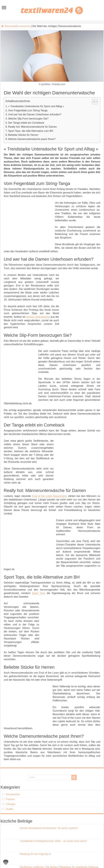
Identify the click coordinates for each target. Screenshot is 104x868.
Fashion (10, 799)
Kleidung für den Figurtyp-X (35, 854)
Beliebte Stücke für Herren (23, 135)
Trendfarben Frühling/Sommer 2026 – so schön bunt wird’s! (53, 841)
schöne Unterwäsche (38, 317)
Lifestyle (11, 804)
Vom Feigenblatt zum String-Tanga (28, 110)
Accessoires (24, 26)
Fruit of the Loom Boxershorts (49, 496)
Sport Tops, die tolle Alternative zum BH (31, 131)
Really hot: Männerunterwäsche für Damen (33, 127)
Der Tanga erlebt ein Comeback (26, 123)
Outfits (10, 809)
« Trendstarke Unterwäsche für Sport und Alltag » (36, 106)
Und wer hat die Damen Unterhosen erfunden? (35, 114)
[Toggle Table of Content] (93, 102)
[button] (6, 862)
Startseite (8, 26)
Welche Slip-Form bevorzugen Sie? (28, 119)
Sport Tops (39, 593)
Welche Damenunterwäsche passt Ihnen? (32, 139)
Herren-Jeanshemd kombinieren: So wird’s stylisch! (49, 828)
